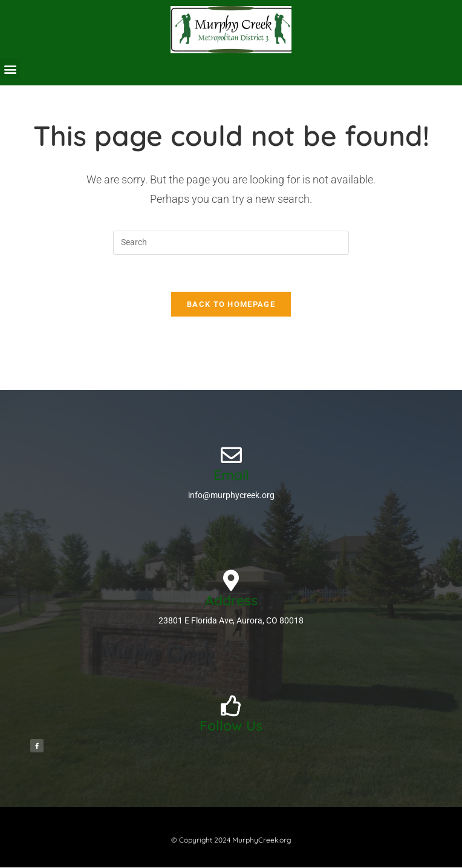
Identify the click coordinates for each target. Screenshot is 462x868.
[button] (10, 69)
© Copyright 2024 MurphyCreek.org (231, 840)
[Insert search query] (231, 243)
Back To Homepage (231, 304)
